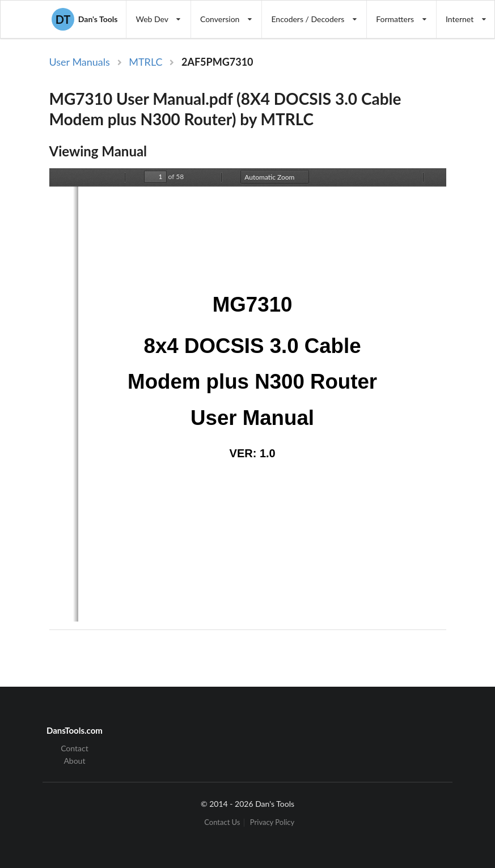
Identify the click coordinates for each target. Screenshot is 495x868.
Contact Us (222, 822)
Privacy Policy (272, 822)
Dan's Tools (84, 19)
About (74, 761)
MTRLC (145, 62)
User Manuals (80, 62)
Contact (75, 748)
